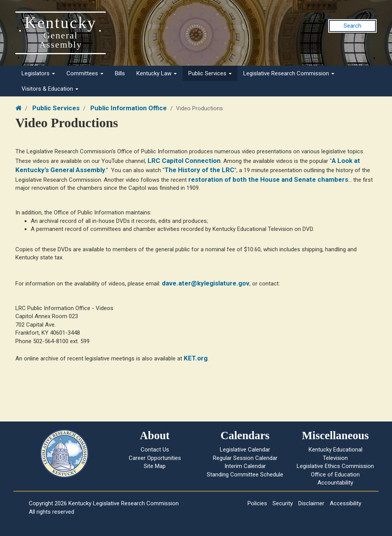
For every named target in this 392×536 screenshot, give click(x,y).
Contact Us (155, 450)
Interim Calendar (245, 466)
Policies (257, 503)
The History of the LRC (199, 170)
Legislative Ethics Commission (335, 466)
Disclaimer (311, 503)
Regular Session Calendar (245, 458)
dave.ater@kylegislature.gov (206, 283)
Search (352, 26)
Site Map (155, 466)
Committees (85, 73)
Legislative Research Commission (289, 73)
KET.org (196, 358)
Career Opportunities (155, 458)
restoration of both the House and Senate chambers (268, 179)
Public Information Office (129, 108)
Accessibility (345, 503)
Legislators (38, 73)
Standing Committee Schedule (245, 475)
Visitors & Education (50, 89)
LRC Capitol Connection (184, 161)
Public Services (210, 73)
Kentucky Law (157, 73)
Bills (120, 73)
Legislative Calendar (245, 450)
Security (283, 503)
